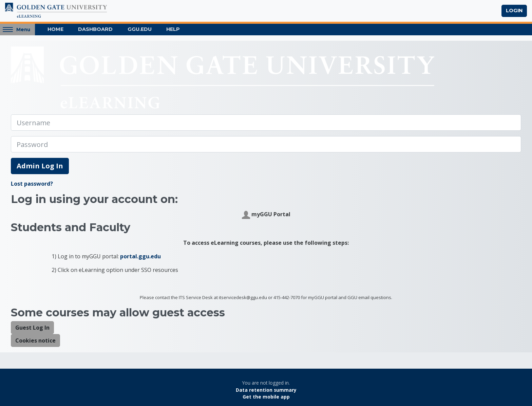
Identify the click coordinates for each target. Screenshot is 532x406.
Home (55, 29)
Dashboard (95, 29)
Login (514, 11)
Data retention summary (266, 390)
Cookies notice (35, 340)
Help (173, 29)
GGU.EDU (140, 29)
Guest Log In (32, 328)
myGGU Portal (266, 215)
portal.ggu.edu (140, 256)
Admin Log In (40, 166)
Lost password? (32, 184)
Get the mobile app (266, 397)
